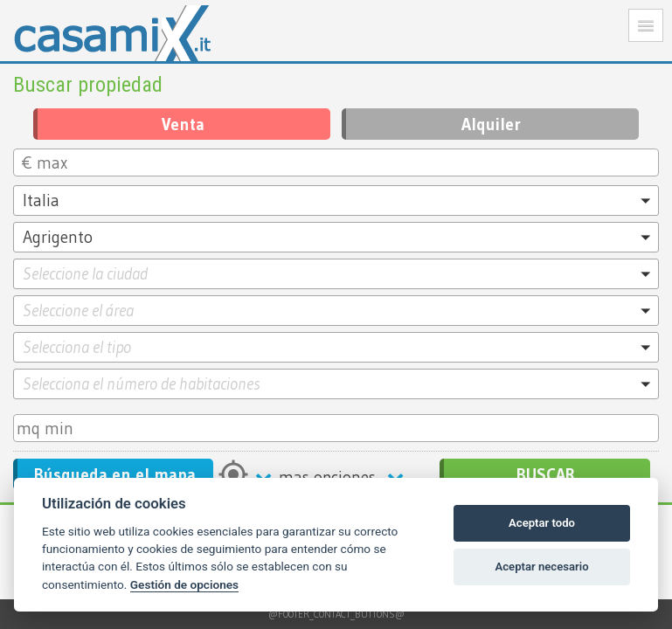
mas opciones (333, 477)
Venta (183, 124)
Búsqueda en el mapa (115, 474)
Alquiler (491, 124)
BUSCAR (546, 474)
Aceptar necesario (542, 567)
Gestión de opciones (184, 584)
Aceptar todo (542, 523)
